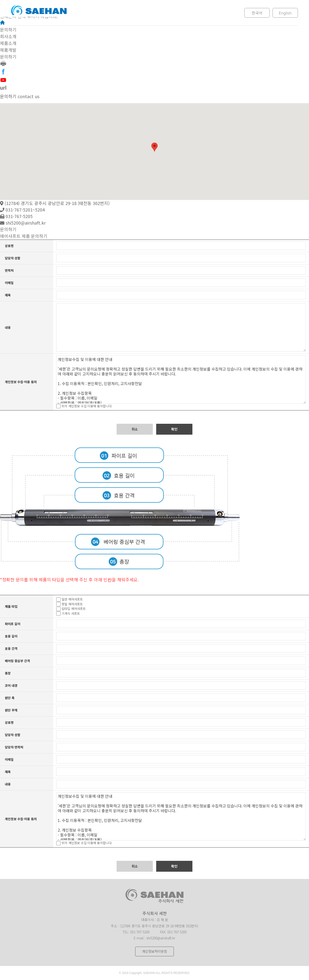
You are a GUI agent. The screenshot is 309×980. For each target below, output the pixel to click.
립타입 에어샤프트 (74, 609)
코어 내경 (11, 685)
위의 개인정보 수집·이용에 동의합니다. (87, 406)
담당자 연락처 (14, 747)
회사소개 (96, 13)
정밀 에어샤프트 (72, 604)
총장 (8, 673)
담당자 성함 (13, 258)
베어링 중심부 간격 (17, 661)
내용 (8, 327)
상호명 (9, 246)
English (285, 13)
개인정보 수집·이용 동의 (21, 382)
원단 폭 (10, 698)
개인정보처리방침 (154, 951)
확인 (174, 429)
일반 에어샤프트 (72, 599)
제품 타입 (11, 606)
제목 (8, 295)
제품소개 (133, 13)
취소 (135, 429)
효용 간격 (11, 648)
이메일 (9, 283)
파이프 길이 (13, 624)
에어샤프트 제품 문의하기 (24, 236)
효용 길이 (11, 636)
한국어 (257, 13)
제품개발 (170, 13)
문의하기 (207, 13)
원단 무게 (11, 710)
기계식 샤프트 (71, 613)
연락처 (9, 270)
